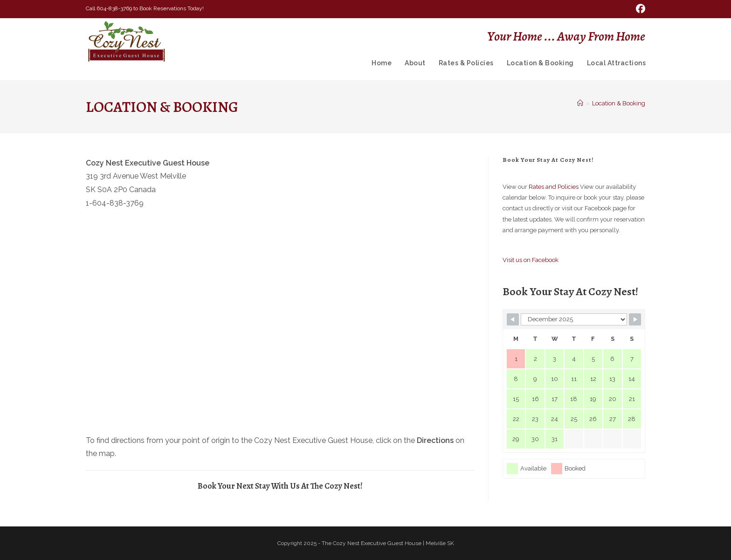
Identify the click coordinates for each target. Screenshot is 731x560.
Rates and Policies (554, 187)
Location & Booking (619, 103)
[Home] (580, 103)
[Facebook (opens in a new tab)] (639, 9)
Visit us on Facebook (531, 260)
